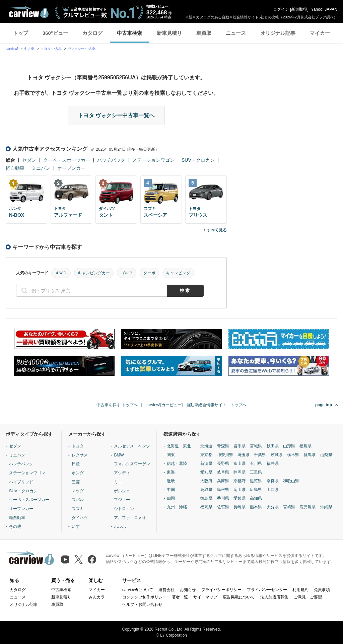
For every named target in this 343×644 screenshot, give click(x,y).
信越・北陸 (177, 463)
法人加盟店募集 (274, 597)
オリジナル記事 (278, 33)
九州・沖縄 (177, 507)
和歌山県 (291, 481)
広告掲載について (239, 597)
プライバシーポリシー (221, 590)
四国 (171, 498)
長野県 (223, 463)
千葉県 (260, 455)
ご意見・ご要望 (308, 597)
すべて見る (217, 230)
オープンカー (71, 168)
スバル (78, 500)
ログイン (281, 9)
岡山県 (239, 490)
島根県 (223, 490)
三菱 (76, 482)
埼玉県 (244, 455)
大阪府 (206, 481)
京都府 (239, 481)
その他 (15, 526)
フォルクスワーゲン (132, 464)
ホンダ (78, 473)
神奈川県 (225, 455)
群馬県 (310, 455)
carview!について (138, 590)
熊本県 (256, 507)
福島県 (305, 446)
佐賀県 (223, 507)
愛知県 (206, 472)
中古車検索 (129, 33)
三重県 (256, 472)
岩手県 (239, 446)
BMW (119, 455)
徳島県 (206, 498)
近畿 (171, 481)
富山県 (239, 463)
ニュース (236, 33)
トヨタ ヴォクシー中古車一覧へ (116, 115)
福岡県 (206, 507)
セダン (29, 160)
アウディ (122, 473)
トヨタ (78, 446)
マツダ (78, 491)
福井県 (273, 463)
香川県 (223, 498)
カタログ (92, 33)
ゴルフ (127, 273)
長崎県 (239, 507)
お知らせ (188, 590)
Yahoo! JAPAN (324, 9)
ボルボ (120, 526)
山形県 (289, 446)
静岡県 (239, 472)
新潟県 (206, 463)
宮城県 (256, 446)
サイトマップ (205, 597)
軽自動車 (15, 168)
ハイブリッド (21, 482)
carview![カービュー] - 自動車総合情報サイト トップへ (196, 405)
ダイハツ (80, 518)
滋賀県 (256, 481)
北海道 (206, 446)
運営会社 (166, 590)
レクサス (80, 455)
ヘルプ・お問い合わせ (142, 604)
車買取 (204, 33)
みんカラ (97, 597)
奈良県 (273, 481)
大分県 (273, 507)
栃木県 (293, 455)
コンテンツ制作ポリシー (144, 597)
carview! (12, 49)
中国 (171, 490)
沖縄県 (326, 507)
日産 (76, 464)
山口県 (273, 490)
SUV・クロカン (198, 160)
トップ (21, 33)
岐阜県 (223, 472)
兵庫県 (223, 481)
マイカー (320, 33)
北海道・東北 (179, 446)
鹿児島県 (307, 507)
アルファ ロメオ (130, 518)
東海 (171, 472)
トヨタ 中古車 (51, 49)
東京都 (206, 455)
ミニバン (41, 168)
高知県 (256, 498)
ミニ (118, 482)
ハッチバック (111, 160)
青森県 (223, 446)
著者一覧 (180, 597)
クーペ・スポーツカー (67, 160)
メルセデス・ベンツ (132, 446)
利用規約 (300, 590)
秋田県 (273, 446)
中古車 (29, 49)
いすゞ (78, 526)
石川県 (256, 463)
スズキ (78, 509)
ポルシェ (122, 491)
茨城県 (277, 455)
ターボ (149, 273)
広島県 (256, 490)
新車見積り (169, 33)
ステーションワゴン (153, 160)
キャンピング (178, 273)
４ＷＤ (61, 273)
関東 (171, 455)
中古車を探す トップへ (117, 405)
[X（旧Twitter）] (79, 559)
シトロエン (124, 509)
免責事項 (322, 590)
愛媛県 (239, 498)
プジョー (122, 500)
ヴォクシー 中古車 (82, 49)
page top (324, 405)
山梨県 (326, 455)
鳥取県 (206, 490)
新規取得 (299, 9)
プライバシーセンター (267, 590)
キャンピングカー (94, 273)
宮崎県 (289, 507)
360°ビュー (55, 33)
